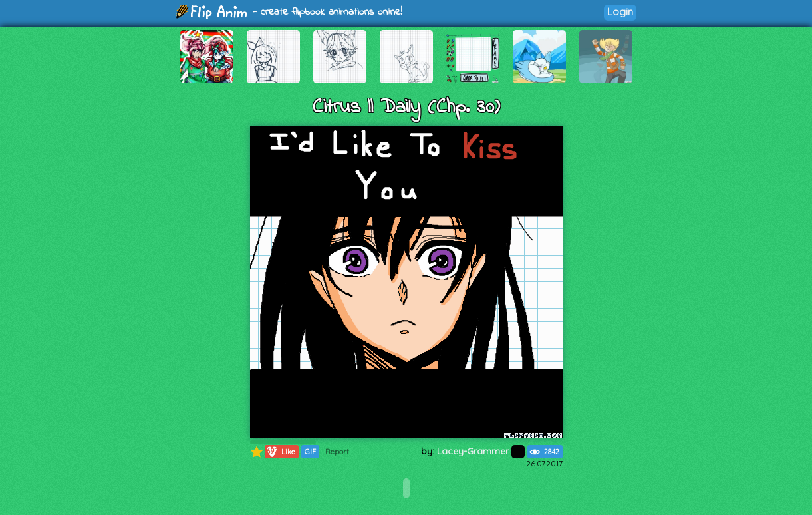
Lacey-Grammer (481, 451)
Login (620, 12)
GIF (310, 452)
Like (280, 452)
